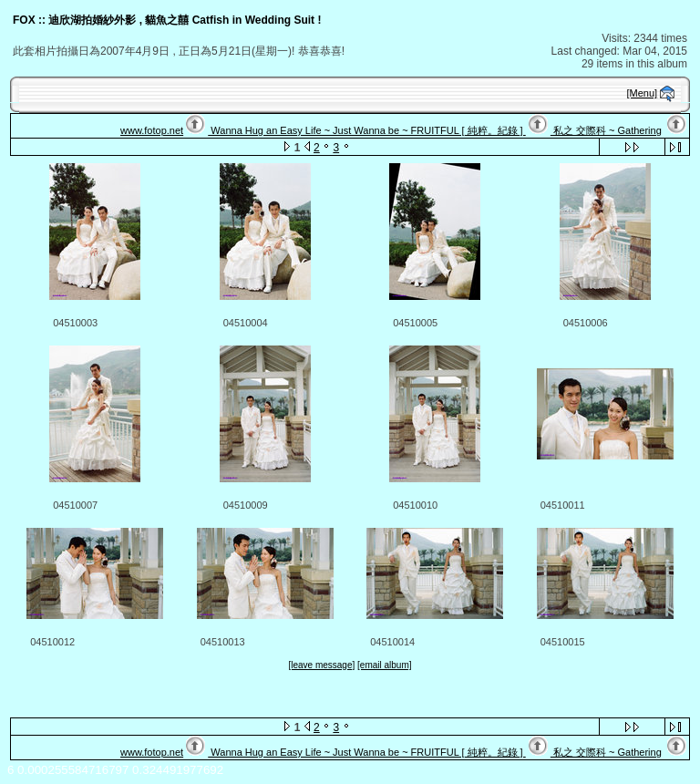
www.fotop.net (152, 130)
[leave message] (321, 665)
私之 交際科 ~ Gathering (606, 130)
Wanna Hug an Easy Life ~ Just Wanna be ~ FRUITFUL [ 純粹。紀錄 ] (366, 130)
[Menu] (643, 93)
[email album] (384, 665)
